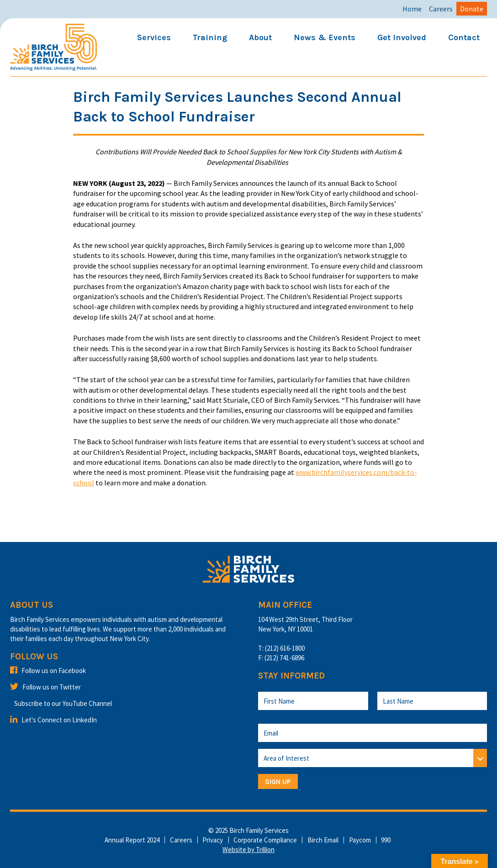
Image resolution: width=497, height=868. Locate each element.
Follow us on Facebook (48, 671)
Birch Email (323, 840)
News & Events (325, 37)
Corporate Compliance (265, 840)
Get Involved (402, 37)
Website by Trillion (248, 850)
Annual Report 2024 (132, 840)
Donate (472, 9)
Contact (464, 37)
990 (386, 840)
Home (412, 9)
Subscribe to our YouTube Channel (63, 703)
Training (210, 37)
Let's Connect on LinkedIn (53, 720)
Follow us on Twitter (45, 687)
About (260, 37)
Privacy (213, 840)
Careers (441, 9)
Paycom (360, 840)
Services (154, 37)
